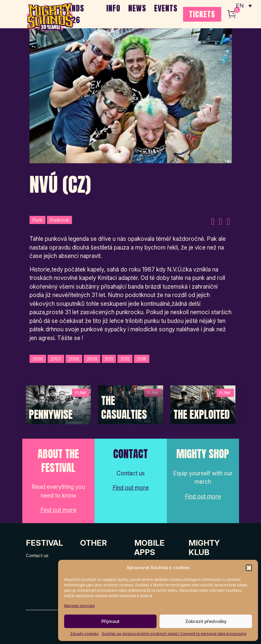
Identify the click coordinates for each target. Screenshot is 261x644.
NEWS (137, 8)
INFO (113, 8)
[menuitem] (244, 6)
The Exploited (202, 415)
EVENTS (166, 8)
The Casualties (124, 408)
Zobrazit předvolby (206, 621)
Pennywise (51, 415)
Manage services (79, 606)
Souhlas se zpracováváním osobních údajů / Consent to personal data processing (174, 634)
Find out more (58, 510)
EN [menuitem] (240, 6)
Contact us (37, 555)
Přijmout (110, 621)
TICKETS (202, 14)
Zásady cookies (84, 634)
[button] (249, 568)
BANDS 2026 (74, 14)
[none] (244, 6)
